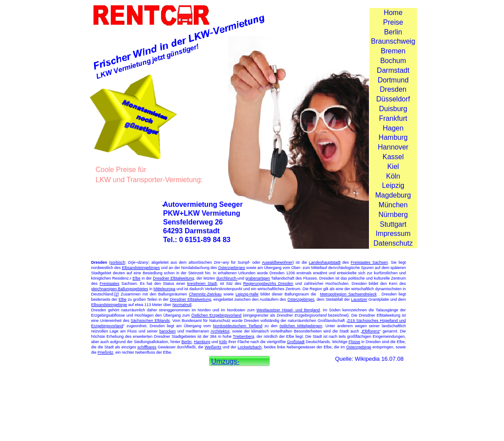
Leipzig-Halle (247, 294)
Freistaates (110, 284)
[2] (117, 294)
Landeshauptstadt (325, 262)
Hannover (393, 147)
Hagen (393, 128)
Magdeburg (393, 195)
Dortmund (393, 80)
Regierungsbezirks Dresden (268, 284)
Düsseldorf (393, 99)
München (393, 205)
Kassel (393, 157)
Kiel (393, 166)
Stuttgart (393, 224)
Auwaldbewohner (277, 262)
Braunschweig (393, 41)
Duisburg (393, 109)
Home (393, 13)
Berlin (393, 32)
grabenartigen (258, 278)
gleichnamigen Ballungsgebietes (120, 289)
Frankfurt (393, 118)
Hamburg (393, 137)
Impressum (393, 234)
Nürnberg (393, 215)
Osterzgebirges (231, 268)
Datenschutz (393, 243)
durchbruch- (227, 278)
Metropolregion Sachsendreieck (348, 294)
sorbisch (118, 262)
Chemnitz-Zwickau (205, 294)
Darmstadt (393, 70)
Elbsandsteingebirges (141, 268)
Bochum (393, 61)
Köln (393, 176)
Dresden (393, 89)
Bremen (393, 51)
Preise (393, 22)
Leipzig (393, 185)
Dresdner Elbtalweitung (174, 278)
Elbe (136, 278)
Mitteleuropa (165, 289)
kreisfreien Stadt (202, 284)
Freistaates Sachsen (369, 262)
